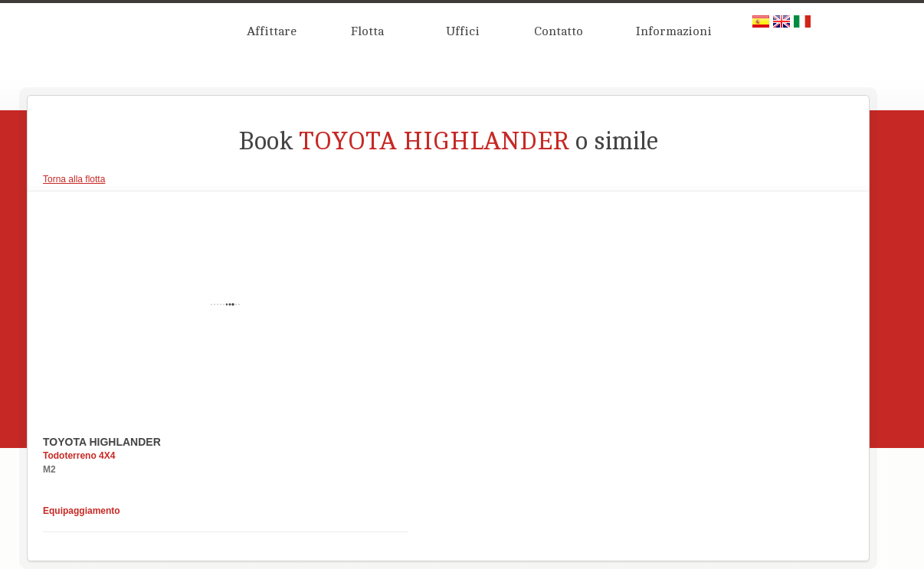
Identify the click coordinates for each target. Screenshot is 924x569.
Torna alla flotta (74, 179)
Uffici (463, 31)
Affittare (272, 31)
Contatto (559, 31)
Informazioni (674, 31)
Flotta (367, 31)
